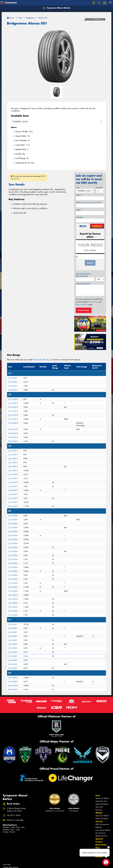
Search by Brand (102, 804)
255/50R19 (13, 498)
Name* (79, 195)
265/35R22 (13, 678)
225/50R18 (13, 399)
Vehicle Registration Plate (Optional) (83, 275)
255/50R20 (13, 551)
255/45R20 (13, 543)
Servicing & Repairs (103, 830)
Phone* (88, 202)
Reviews (99, 857)
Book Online (101, 845)
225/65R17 (13, 386)
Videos (99, 854)
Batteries (99, 827)
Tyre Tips (99, 810)
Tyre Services (100, 833)
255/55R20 (13, 559)
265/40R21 (13, 640)
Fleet (98, 848)
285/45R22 (13, 690)
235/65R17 (13, 390)
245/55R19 (13, 494)
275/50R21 (13, 656)
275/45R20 (13, 579)
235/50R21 (13, 624)
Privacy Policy (93, 302)
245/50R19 (13, 490)
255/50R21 (13, 636)
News (98, 851)
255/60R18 (13, 441)
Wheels (99, 813)
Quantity (99, 188)
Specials (99, 839)
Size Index (7, 865)
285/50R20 (13, 599)
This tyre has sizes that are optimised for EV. (28, 177)
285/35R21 (13, 660)
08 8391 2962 (14, 815)
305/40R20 (13, 611)
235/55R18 (13, 407)
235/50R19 (13, 463)
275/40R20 (13, 567)
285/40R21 (13, 664)
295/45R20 (13, 607)
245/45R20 (13, 532)
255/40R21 (13, 632)
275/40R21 (13, 652)
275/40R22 (13, 682)
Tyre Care (99, 807)
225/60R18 (13, 403)
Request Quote (84, 310)
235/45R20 (13, 516)
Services (99, 821)
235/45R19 (13, 459)
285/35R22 (13, 686)
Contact (99, 842)
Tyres (98, 795)
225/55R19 (13, 451)
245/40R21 (13, 628)
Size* (78, 188)
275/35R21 (13, 648)
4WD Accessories (102, 824)
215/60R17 (13, 378)
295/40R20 (13, 603)
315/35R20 (13, 615)
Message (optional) (83, 284)
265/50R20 (13, 563)
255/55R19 (13, 502)
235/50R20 (13, 520)
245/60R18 (13, 437)
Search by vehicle (41, 360)
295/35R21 (13, 668)
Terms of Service (82, 304)
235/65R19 (13, 486)
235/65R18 (13, 433)
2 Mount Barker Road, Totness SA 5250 (16, 810)
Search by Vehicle (102, 798)
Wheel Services (101, 836)
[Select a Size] (56, 122)
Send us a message (15, 820)
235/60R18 (13, 423)
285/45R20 (13, 595)
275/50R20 (13, 587)
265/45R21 (13, 644)
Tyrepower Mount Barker (57, 8)
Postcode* (80, 217)
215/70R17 (13, 382)
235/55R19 (13, 475)
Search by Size (101, 801)
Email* (78, 210)
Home (10, 18)
